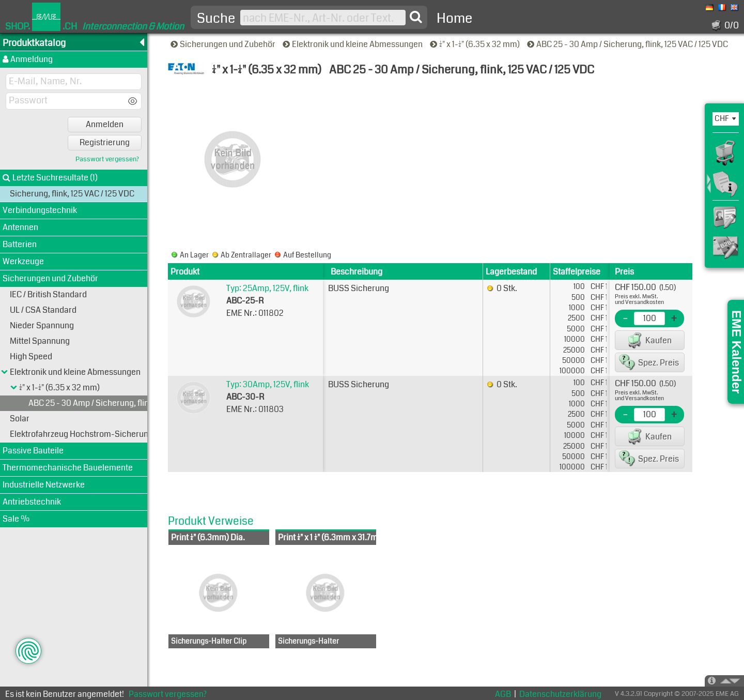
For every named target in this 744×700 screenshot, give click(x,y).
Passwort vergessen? (107, 159)
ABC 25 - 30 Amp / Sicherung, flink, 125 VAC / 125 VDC (628, 44)
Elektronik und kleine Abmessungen (353, 44)
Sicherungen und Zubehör (224, 44)
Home (454, 18)
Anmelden (105, 124)
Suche (216, 19)
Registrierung (105, 142)
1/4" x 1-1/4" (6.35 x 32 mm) (476, 44)
